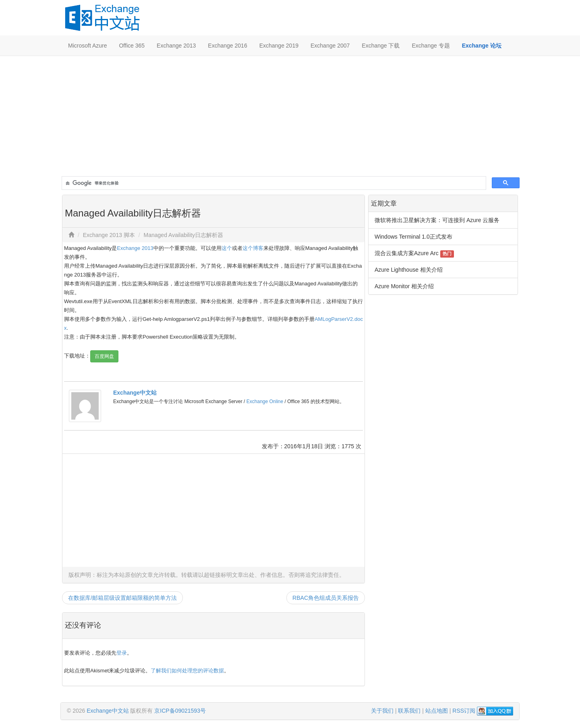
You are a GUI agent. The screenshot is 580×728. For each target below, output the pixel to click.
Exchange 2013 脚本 (109, 235)
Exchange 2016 (227, 46)
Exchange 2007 (330, 46)
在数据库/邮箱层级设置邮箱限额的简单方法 (122, 598)
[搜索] (273, 183)
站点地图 (437, 711)
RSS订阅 (464, 711)
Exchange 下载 (381, 46)
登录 (122, 653)
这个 (227, 248)
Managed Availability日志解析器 (183, 235)
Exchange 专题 (431, 46)
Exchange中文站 (135, 393)
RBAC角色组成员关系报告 (326, 598)
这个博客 (253, 248)
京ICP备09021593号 (180, 711)
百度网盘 (104, 356)
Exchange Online (265, 401)
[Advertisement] (290, 116)
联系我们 (409, 711)
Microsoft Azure (87, 46)
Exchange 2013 (176, 46)
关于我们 (382, 711)
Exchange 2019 (279, 46)
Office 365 (132, 46)
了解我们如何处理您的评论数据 (187, 671)
